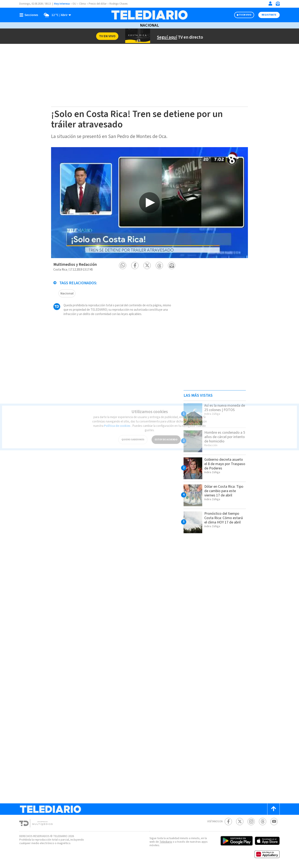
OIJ (74, 4)
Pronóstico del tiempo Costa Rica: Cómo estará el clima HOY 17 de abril (224, 518)
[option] (149, 203)
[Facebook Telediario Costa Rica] (228, 822)
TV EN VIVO (245, 15)
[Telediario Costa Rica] (149, 15)
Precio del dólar (98, 4)
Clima (82, 4)
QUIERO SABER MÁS (133, 436)
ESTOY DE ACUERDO (166, 436)
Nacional (149, 25)
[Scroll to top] (273, 809)
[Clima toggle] (56, 15)
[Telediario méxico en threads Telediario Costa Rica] (263, 822)
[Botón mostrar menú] (30, 15)
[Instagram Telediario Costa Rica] (251, 822)
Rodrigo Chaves (118, 4)
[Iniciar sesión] (270, 4)
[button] (123, 265)
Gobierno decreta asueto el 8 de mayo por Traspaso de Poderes (225, 464)
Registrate (269, 15)
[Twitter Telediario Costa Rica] (240, 822)
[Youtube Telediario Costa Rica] (274, 822)
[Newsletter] (278, 4)
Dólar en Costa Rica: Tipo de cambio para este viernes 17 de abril (224, 491)
